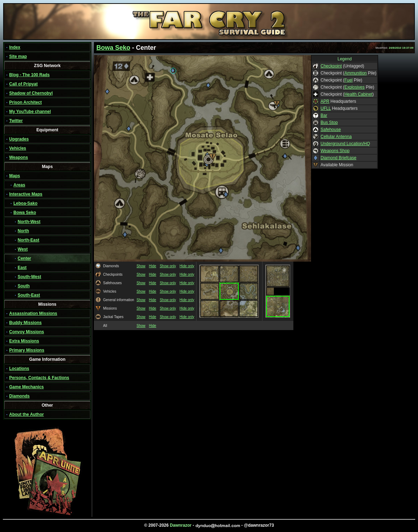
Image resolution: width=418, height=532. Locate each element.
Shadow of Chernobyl (31, 93)
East (22, 268)
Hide (153, 266)
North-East (28, 240)
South (24, 286)
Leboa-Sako (25, 203)
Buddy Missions (25, 323)
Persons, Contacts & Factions (39, 378)
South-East (29, 295)
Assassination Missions (33, 313)
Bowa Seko (25, 213)
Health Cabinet (358, 94)
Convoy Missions (27, 332)
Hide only (187, 266)
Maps (15, 176)
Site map (18, 56)
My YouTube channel (30, 112)
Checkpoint (331, 66)
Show (141, 266)
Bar (324, 115)
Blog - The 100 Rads (29, 75)
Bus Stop (329, 122)
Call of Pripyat (23, 84)
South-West (29, 277)
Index (15, 47)
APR (325, 101)
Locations (19, 369)
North (23, 231)
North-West (29, 222)
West (23, 249)
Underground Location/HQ (345, 144)
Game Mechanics (26, 387)
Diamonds (19, 396)
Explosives (354, 87)
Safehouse (331, 130)
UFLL (326, 108)
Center (24, 258)
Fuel (348, 80)
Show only (168, 266)
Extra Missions (24, 341)
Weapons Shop (335, 151)
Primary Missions (27, 350)
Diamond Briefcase (338, 158)
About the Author (26, 414)
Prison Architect (25, 102)
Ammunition (355, 73)
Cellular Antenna (336, 137)
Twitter (16, 121)
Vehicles (18, 148)
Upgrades (19, 139)
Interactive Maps (26, 194)
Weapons (19, 157)
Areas (19, 185)
